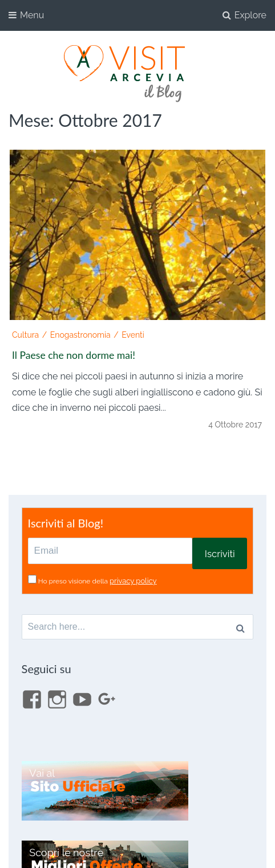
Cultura (25, 335)
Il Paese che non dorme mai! (74, 355)
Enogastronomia (80, 335)
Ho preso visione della (98, 581)
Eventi (133, 335)
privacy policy (133, 581)
